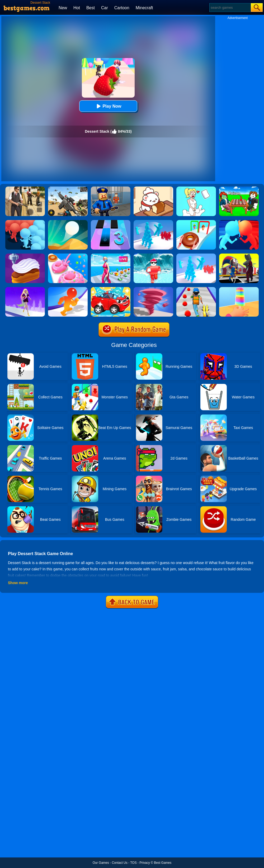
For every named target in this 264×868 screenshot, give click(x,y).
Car (105, 8)
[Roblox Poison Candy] (239, 188)
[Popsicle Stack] (239, 289)
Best (91, 8)
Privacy (145, 863)
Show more (18, 583)
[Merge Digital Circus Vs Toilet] (239, 255)
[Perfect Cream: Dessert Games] (25, 255)
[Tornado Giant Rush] (153, 289)
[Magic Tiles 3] (111, 222)
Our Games (101, 863)
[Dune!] (68, 222)
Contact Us (119, 863)
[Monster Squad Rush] (196, 289)
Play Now (108, 106)
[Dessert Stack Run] (196, 222)
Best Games (163, 863)
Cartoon (122, 8)
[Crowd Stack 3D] (153, 222)
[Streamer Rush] (111, 255)
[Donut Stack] (68, 255)
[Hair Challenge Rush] (25, 289)
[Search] (230, 8)
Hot (77, 8)
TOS (133, 863)
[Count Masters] (239, 222)
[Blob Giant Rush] (68, 289)
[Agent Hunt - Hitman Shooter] (25, 188)
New (63, 8)
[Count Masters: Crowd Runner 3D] (25, 222)
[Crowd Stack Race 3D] (196, 255)
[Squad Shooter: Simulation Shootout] (68, 188)
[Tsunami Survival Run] (153, 255)
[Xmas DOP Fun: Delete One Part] (196, 188)
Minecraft (144, 8)
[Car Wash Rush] (111, 289)
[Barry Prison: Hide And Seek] (111, 188)
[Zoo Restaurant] (153, 188)
